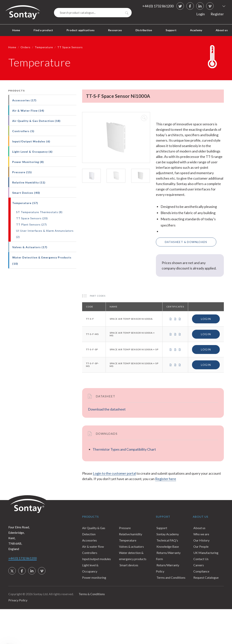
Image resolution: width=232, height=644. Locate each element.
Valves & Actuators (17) (30, 247)
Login (201, 14)
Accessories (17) (24, 100)
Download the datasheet (107, 409)
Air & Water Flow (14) (28, 111)
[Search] (93, 13)
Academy (196, 30)
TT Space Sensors (70, 47)
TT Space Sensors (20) (32, 218)
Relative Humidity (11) (29, 182)
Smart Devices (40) (26, 193)
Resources (115, 30)
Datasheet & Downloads (186, 242)
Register (217, 14)
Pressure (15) (22, 172)
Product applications (81, 30)
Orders (26, 47)
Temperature (44, 47)
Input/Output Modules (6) (31, 141)
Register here (166, 479)
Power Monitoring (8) (28, 162)
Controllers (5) (23, 131)
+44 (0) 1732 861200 (158, 6)
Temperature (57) (25, 203)
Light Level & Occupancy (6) (32, 152)
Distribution (144, 30)
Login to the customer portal (114, 473)
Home (16, 30)
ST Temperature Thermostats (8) (39, 212)
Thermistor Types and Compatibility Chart (124, 449)
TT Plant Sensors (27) (31, 224)
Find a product (43, 30)
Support (171, 30)
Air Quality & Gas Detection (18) (36, 121)
